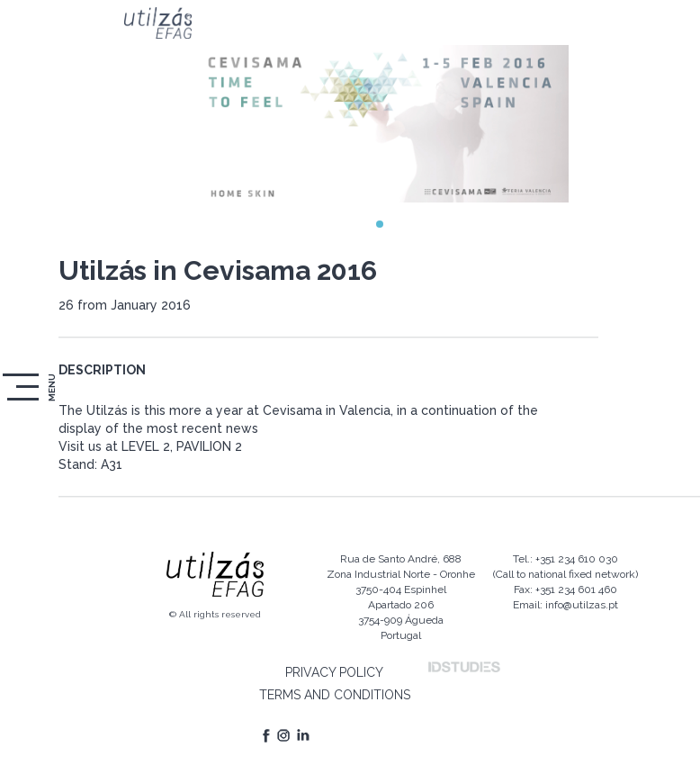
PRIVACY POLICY (334, 672)
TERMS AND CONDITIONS (335, 695)
